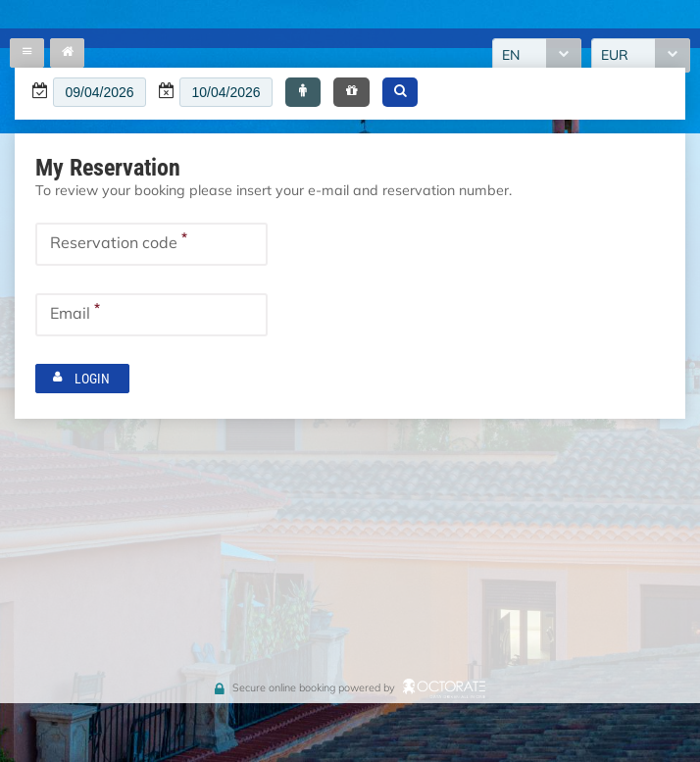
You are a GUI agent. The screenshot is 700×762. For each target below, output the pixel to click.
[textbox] (100, 92)
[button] (303, 92)
